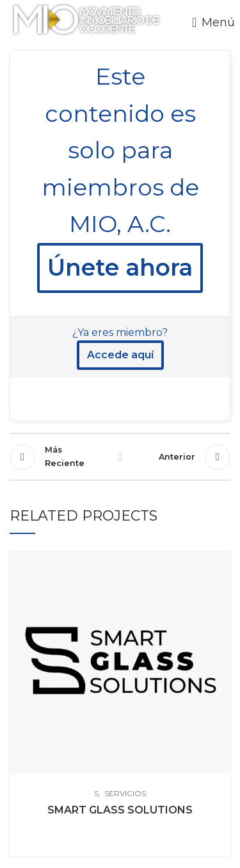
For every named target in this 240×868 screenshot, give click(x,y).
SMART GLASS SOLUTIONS (120, 810)
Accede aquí (120, 355)
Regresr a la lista (120, 457)
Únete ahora (120, 267)
